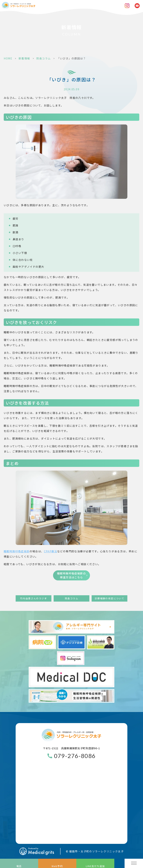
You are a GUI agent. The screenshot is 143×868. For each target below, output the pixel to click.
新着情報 (24, 58)
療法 (51, 551)
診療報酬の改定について (109, 598)
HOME (8, 58)
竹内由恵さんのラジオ (34, 598)
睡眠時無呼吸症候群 (17, 551)
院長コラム (44, 58)
